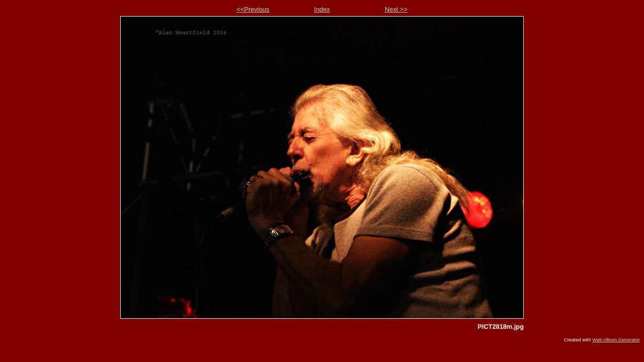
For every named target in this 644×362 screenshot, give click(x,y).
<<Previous (253, 9)
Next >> (396, 9)
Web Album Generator (616, 340)
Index (322, 9)
